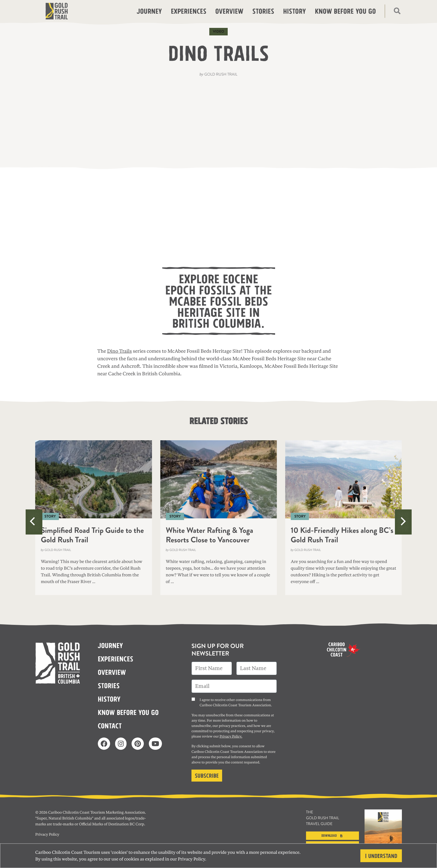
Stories (263, 11)
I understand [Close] (381, 855)
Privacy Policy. (231, 736)
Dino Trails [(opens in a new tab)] (119, 351)
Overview (229, 11)
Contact (110, 725)
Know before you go (345, 11)
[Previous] (34, 522)
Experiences (189, 11)
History (295, 11)
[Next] (403, 522)
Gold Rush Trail (221, 74)
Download (332, 835)
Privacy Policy (191, 859)
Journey (149, 11)
